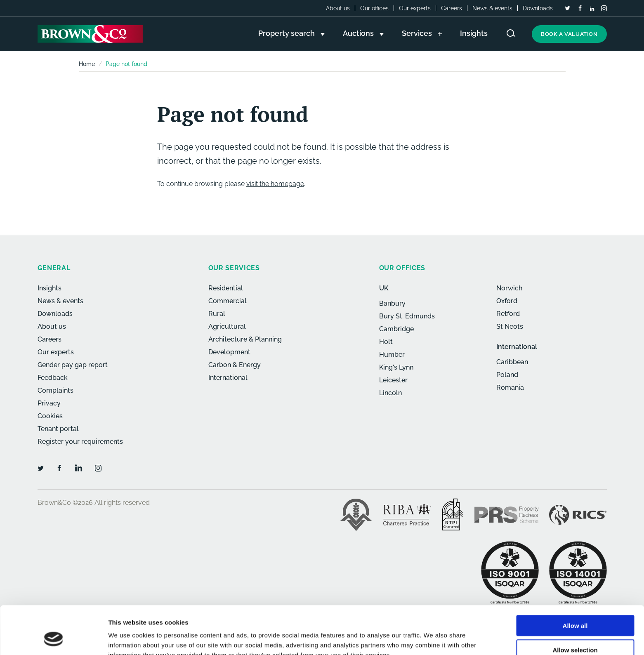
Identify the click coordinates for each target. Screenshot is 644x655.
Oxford (507, 301)
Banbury (392, 303)
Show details (433, 639)
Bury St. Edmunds (407, 316)
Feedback (53, 378)
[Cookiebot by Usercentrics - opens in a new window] (53, 639)
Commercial (228, 301)
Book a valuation (569, 34)
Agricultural (227, 326)
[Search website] (511, 33)
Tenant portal (58, 429)
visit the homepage (275, 184)
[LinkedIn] (592, 9)
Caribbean (512, 362)
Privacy (49, 403)
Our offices (374, 8)
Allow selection (575, 607)
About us (338, 8)
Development (229, 352)
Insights (50, 288)
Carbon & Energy (235, 365)
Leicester (393, 380)
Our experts (415, 8)
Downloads (538, 8)
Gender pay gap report (73, 365)
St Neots (510, 326)
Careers (452, 8)
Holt (386, 342)
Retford (508, 314)
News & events (492, 8)
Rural (217, 314)
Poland (507, 375)
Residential (226, 288)
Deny (575, 631)
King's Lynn (396, 367)
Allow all (575, 583)
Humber (392, 355)
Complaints (55, 390)
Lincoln (390, 393)
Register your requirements (80, 442)
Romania (510, 388)
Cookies (50, 416)
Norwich (509, 288)
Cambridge (396, 329)
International (228, 378)
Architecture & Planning (245, 339)
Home (87, 64)
